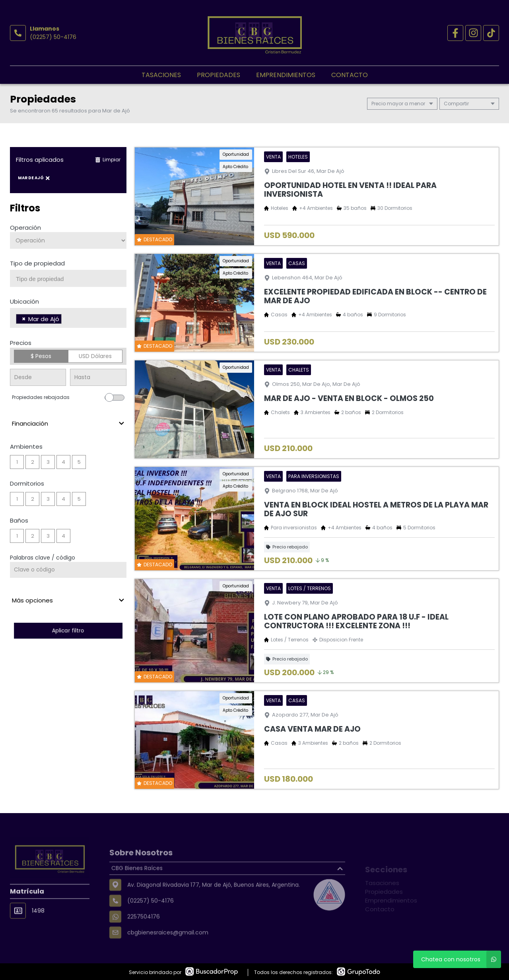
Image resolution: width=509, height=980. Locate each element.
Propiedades (219, 75)
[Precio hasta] (98, 377)
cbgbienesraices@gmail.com (168, 954)
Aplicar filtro (68, 630)
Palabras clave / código (43, 558)
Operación (25, 228)
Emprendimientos (286, 75)
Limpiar (108, 160)
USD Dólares (95, 356)
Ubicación (24, 301)
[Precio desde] (38, 377)
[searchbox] (71, 279)
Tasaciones (161, 75)
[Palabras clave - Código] (68, 570)
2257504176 (144, 938)
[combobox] (68, 278)
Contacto (350, 75)
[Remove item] (24, 319)
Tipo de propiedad (37, 263)
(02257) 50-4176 (53, 37)
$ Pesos (41, 356)
